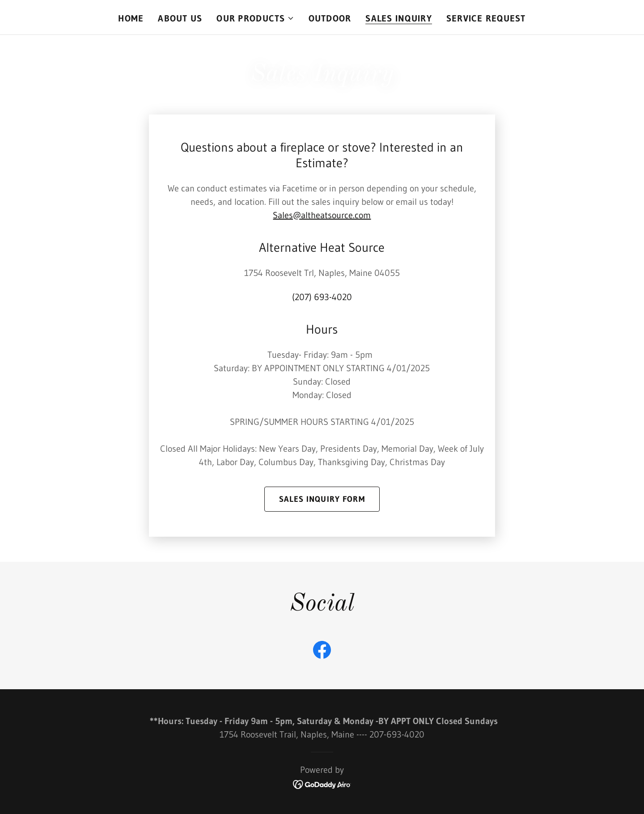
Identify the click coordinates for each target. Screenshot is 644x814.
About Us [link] (180, 18)
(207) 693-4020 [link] (322, 297)
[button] (255, 18)
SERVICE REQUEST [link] (486, 18)
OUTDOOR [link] (330, 18)
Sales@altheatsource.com (322, 215)
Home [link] (131, 18)
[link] (322, 652)
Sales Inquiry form (322, 499)
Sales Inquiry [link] (398, 18)
